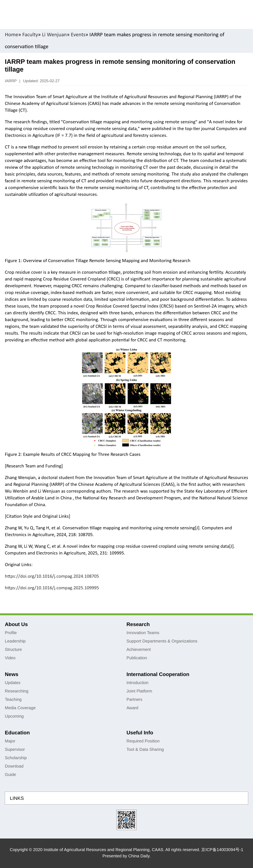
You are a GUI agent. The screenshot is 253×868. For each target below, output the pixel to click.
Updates (13, 683)
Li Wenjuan (54, 35)
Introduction (137, 683)
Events (78, 35)
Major (10, 741)
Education (17, 733)
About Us (16, 624)
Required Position (143, 741)
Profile (11, 633)
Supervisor (15, 749)
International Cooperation (158, 674)
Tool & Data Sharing (145, 749)
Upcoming (14, 716)
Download (14, 766)
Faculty (30, 35)
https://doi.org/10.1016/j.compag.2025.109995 (52, 588)
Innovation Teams (143, 633)
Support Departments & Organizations (162, 641)
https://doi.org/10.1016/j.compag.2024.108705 (52, 576)
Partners (134, 699)
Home (12, 35)
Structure (13, 649)
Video (10, 658)
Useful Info (140, 733)
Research (138, 624)
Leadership (15, 641)
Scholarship (16, 758)
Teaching (13, 699)
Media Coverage (20, 708)
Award (132, 708)
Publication (137, 658)
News (12, 674)
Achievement (139, 649)
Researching (17, 691)
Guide (10, 775)
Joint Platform (139, 691)
